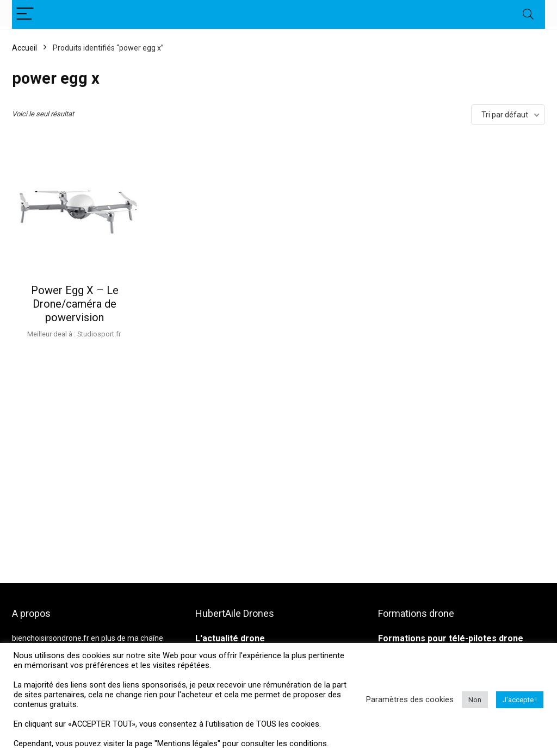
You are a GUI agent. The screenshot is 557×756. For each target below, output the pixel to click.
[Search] (528, 14)
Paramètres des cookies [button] (410, 699)
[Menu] (25, 14)
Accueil (24, 48)
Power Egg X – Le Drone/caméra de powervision (75, 304)
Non (475, 700)
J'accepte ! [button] (520, 700)
